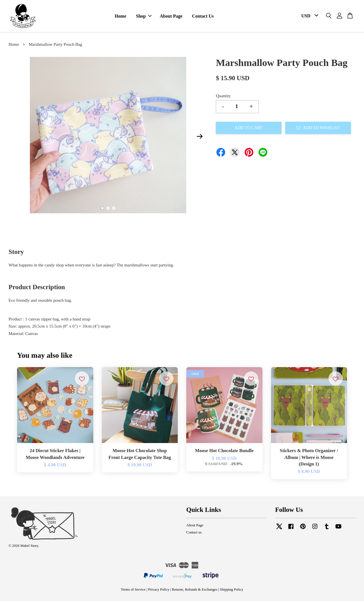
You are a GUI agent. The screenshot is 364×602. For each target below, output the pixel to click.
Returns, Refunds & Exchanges (195, 590)
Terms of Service (133, 590)
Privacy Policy (159, 590)
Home (120, 17)
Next (200, 137)
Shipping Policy (231, 590)
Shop (144, 17)
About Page (171, 17)
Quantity (223, 97)
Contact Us (203, 17)
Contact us (194, 533)
